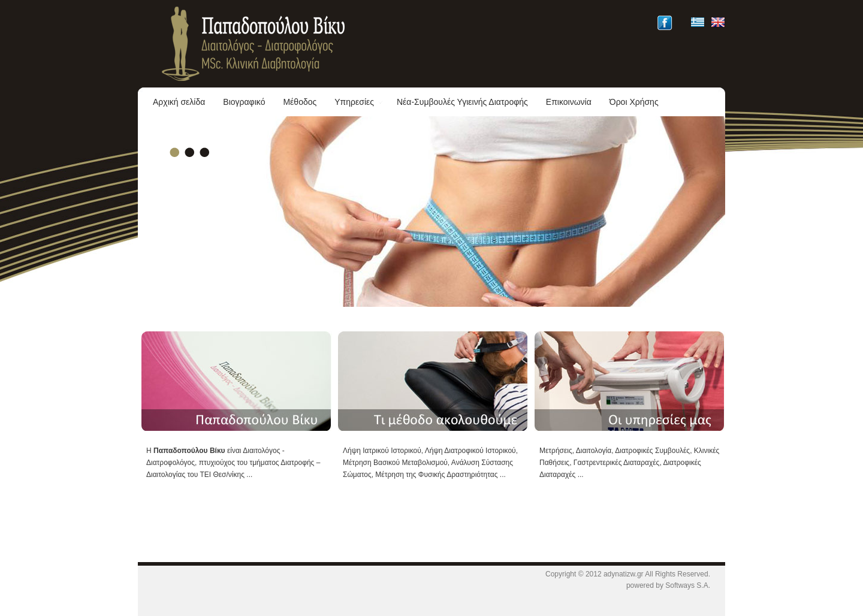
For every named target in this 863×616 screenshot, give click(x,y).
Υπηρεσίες (359, 102)
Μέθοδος (300, 102)
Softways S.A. (688, 585)
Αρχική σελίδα (179, 102)
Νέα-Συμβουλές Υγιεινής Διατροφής (462, 102)
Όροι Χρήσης (634, 102)
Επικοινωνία (569, 102)
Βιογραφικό (244, 102)
